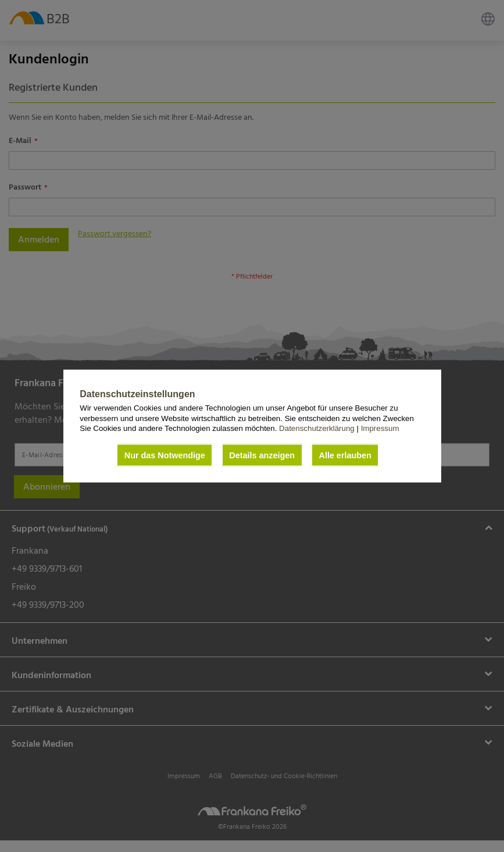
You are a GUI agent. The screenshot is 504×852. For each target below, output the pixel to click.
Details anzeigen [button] (262, 455)
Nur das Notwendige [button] (165, 455)
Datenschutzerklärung (318, 428)
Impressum (380, 428)
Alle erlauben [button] (345, 455)
